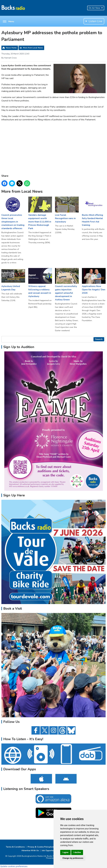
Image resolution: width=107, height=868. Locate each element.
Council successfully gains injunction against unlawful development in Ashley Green (67, 285)
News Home (11, 48)
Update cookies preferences (14, 866)
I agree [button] (65, 852)
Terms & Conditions (15, 847)
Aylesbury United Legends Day (13, 280)
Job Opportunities (50, 851)
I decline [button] (77, 852)
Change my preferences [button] (73, 858)
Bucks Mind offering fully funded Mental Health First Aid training (94, 212)
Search (99, 339)
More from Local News (33, 48)
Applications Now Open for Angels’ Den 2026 (94, 281)
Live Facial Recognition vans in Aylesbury (67, 210)
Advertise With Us (30, 851)
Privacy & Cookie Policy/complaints (44, 847)
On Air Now (96, 8)
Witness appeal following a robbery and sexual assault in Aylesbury (40, 283)
